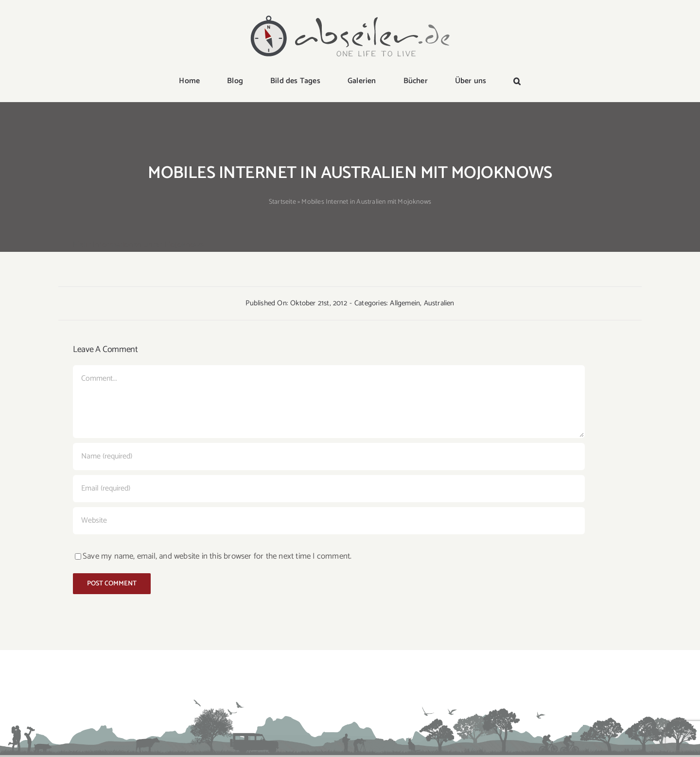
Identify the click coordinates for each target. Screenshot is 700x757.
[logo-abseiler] (350, 16)
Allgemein (405, 303)
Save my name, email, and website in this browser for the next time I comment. (217, 556)
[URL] (329, 521)
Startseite (282, 202)
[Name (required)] (329, 457)
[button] (517, 82)
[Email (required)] (329, 489)
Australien (439, 303)
